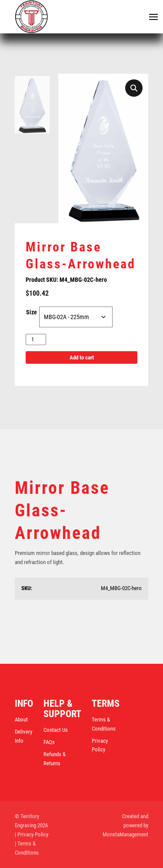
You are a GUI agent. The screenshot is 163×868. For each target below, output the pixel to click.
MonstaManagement (125, 834)
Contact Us (56, 730)
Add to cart (82, 357)
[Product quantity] (36, 340)
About (21, 720)
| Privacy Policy (32, 834)
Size (32, 312)
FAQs (49, 742)
